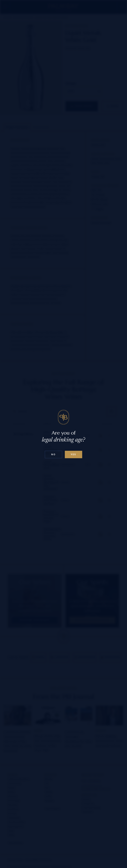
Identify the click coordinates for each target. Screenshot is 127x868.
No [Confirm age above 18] (53, 454)
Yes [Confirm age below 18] (74, 454)
